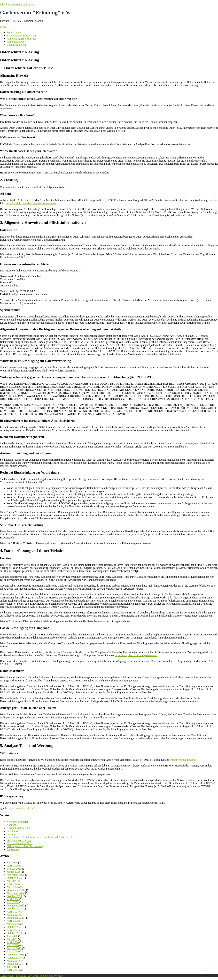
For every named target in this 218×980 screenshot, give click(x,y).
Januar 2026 (13, 872)
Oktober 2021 (14, 927)
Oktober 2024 (14, 896)
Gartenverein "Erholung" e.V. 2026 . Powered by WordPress (33, 976)
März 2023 (13, 915)
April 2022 (13, 921)
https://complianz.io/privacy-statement (136, 655)
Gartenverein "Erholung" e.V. (35, 12)
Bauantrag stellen (16, 45)
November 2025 (16, 875)
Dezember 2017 (15, 964)
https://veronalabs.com (183, 760)
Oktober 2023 (14, 909)
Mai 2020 (12, 939)
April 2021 (13, 930)
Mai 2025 (12, 881)
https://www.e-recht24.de (22, 808)
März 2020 (13, 945)
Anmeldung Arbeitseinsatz (21, 39)
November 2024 (16, 893)
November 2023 (16, 905)
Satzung (11, 834)
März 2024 (13, 902)
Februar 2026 (14, 869)
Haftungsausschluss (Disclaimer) (25, 846)
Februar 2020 (14, 948)
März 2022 (13, 924)
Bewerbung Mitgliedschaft (21, 36)
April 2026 (13, 866)
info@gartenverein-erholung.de (17, 4)
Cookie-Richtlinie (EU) (20, 843)
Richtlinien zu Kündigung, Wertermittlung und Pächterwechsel (41, 837)
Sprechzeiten (14, 32)
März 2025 (13, 887)
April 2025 (13, 884)
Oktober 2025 (14, 878)
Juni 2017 (12, 967)
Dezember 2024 (15, 890)
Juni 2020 (12, 936)
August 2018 (14, 958)
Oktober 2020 (14, 933)
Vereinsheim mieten (18, 822)
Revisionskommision (18, 828)
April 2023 (13, 912)
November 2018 (16, 955)
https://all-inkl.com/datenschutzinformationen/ (31, 203)
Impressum (13, 849)
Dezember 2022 (15, 918)
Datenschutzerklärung (19, 840)
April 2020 (13, 942)
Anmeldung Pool (16, 42)
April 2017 (13, 970)
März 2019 (13, 951)
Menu (3, 27)
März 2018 (13, 961)
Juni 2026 (12, 863)
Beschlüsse (13, 831)
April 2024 (13, 899)
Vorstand (12, 825)
